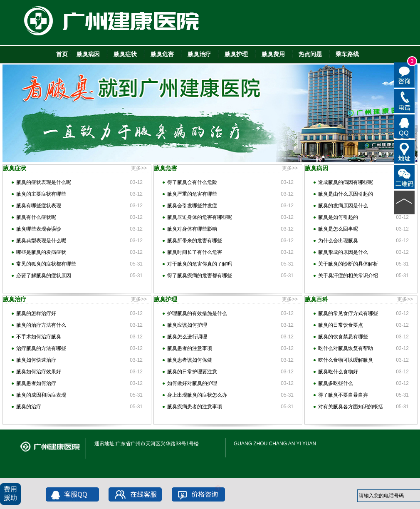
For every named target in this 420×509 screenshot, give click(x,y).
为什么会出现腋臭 (338, 241)
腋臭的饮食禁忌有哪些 (343, 337)
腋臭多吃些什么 (336, 383)
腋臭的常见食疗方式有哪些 (348, 313)
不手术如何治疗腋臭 (39, 337)
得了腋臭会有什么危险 (192, 182)
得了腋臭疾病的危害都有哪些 (200, 276)
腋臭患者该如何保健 (190, 360)
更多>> (139, 168)
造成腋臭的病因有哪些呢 (346, 182)
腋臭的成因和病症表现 (41, 395)
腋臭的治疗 (29, 407)
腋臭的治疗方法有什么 (41, 325)
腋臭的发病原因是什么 (343, 206)
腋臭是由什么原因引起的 (346, 194)
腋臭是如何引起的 (338, 217)
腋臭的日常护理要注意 (192, 372)
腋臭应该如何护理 (187, 325)
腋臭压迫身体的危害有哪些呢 (200, 217)
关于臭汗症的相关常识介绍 (348, 276)
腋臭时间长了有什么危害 (195, 252)
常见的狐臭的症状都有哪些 (46, 264)
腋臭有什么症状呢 (36, 217)
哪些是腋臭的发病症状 (41, 252)
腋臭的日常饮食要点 (341, 325)
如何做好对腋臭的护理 (192, 383)
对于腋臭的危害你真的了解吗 (200, 264)
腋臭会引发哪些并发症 (192, 206)
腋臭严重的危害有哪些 (192, 194)
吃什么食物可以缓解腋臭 (346, 360)
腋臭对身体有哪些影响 (192, 229)
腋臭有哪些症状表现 (39, 206)
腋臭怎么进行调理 (187, 337)
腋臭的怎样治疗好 (36, 313)
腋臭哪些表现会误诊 (39, 229)
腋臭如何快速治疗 (36, 360)
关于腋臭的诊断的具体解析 (348, 264)
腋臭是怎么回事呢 (338, 229)
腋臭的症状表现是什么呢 (44, 182)
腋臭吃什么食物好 (338, 372)
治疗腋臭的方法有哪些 (41, 348)
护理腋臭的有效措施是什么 (197, 313)
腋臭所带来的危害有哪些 (195, 241)
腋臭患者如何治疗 (36, 383)
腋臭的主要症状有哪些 (41, 194)
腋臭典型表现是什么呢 (41, 241)
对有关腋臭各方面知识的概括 (351, 407)
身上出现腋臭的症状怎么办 (197, 395)
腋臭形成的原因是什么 (343, 252)
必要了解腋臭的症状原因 (44, 276)
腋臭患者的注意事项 (190, 348)
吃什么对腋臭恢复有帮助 (346, 348)
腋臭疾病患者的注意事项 (195, 407)
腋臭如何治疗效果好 (39, 372)
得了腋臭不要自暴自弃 (343, 395)
